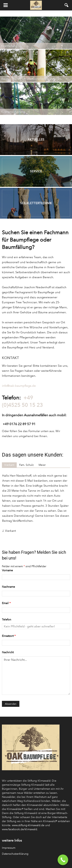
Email (6, 603)
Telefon (7, 620)
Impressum (9, 848)
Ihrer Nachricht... (36, 676)
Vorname (7, 570)
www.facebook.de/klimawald (19, 829)
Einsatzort (9, 636)
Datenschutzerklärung (15, 854)
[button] (67, 5)
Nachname (8, 587)
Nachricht (8, 652)
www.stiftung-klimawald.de (28, 825)
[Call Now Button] (63, 860)
